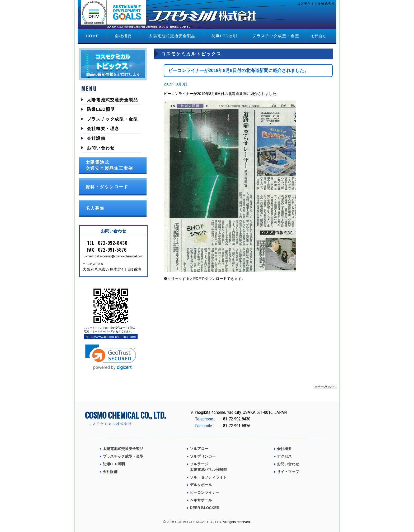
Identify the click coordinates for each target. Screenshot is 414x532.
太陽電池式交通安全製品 (172, 36)
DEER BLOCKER (205, 508)
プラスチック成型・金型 (276, 36)
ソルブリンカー (203, 456)
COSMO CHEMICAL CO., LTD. (199, 522)
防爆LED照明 (224, 36)
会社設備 (96, 138)
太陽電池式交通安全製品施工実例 (109, 165)
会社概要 (123, 36)
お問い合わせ (101, 148)
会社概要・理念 (103, 129)
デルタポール (201, 485)
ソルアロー (199, 449)
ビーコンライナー (205, 492)
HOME (92, 36)
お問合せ (319, 36)
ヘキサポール (201, 500)
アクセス (284, 456)
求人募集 (95, 208)
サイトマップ (288, 472)
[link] (111, 357)
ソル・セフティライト (208, 477)
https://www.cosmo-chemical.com (111, 337)
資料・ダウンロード (107, 187)
